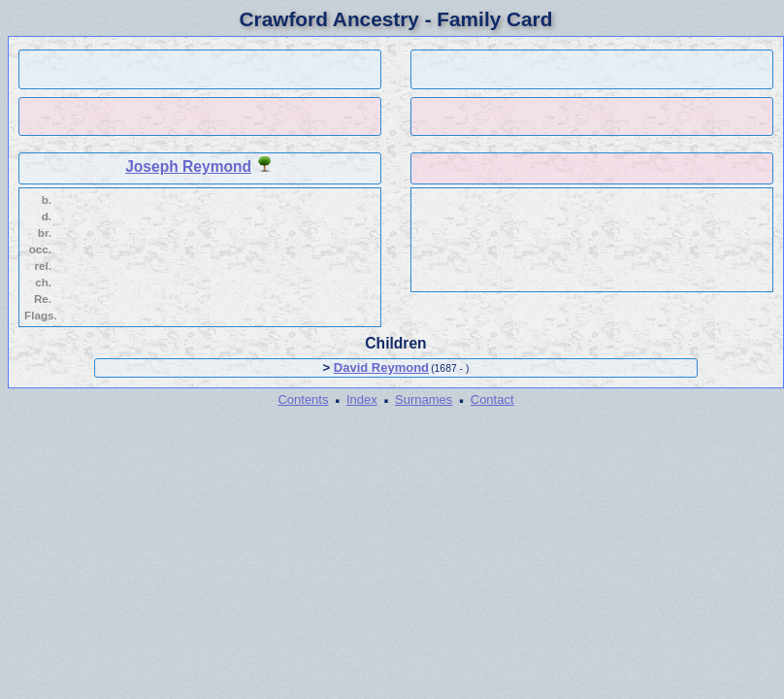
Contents (303, 399)
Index (362, 399)
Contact (492, 399)
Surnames (424, 399)
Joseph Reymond (188, 166)
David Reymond (381, 367)
